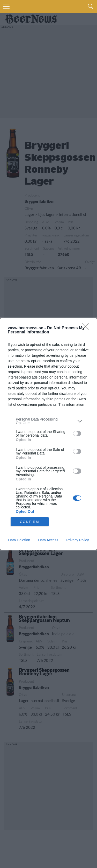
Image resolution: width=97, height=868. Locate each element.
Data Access (48, 540)
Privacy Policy (77, 540)
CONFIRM (30, 522)
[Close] (87, 328)
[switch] (77, 433)
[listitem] (48, 421)
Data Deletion (19, 540)
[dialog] (48, 434)
